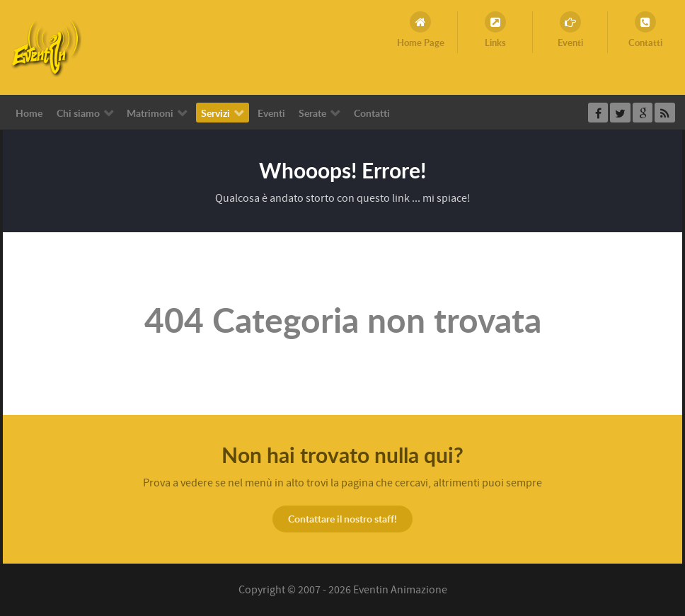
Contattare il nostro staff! (342, 518)
